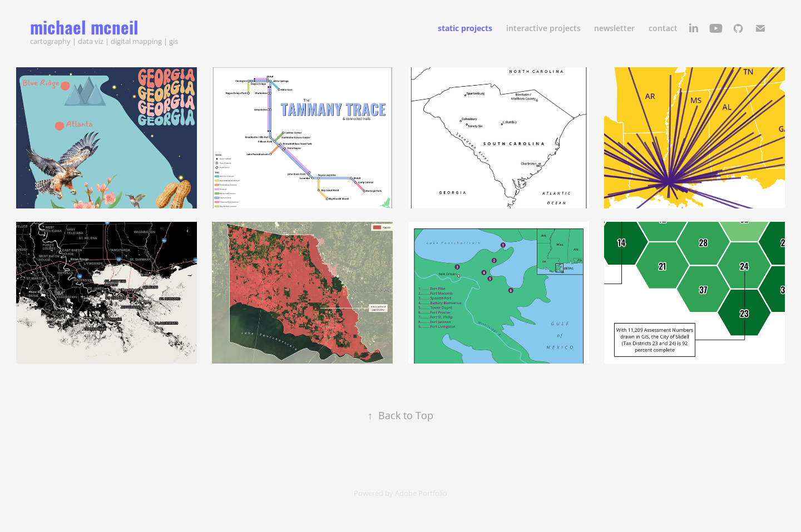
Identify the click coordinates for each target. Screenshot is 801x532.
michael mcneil (84, 26)
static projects (465, 28)
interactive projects (543, 28)
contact (663, 28)
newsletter (614, 28)
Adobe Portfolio (421, 493)
